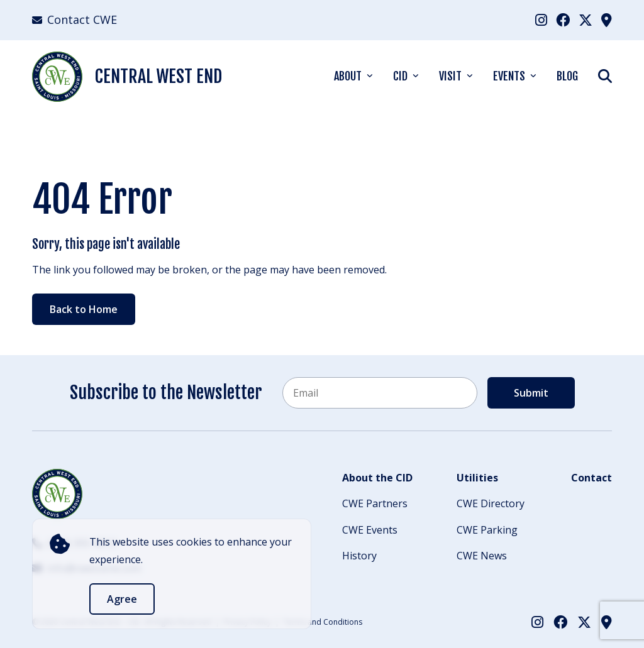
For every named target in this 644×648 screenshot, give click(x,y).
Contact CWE (75, 19)
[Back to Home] (57, 494)
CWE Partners (375, 503)
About (348, 76)
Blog (567, 76)
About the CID (377, 478)
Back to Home (84, 309)
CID (400, 76)
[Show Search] (605, 76)
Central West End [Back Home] (127, 77)
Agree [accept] (122, 599)
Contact (591, 478)
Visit (450, 76)
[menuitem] (541, 20)
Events (509, 76)
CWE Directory (491, 503)
